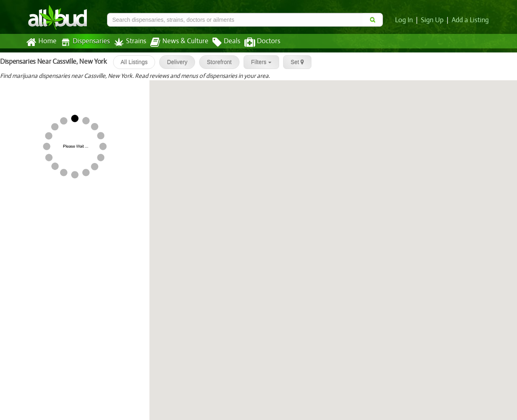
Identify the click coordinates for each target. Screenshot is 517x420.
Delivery (174, 62)
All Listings (131, 62)
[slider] (25, 92)
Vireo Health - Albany (62, 212)
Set (294, 62)
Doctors (255, 42)
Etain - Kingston (27, 314)
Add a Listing (471, 20)
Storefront (216, 62)
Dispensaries (84, 42)
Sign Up (434, 20)
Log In (406, 20)
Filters (258, 62)
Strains (127, 42)
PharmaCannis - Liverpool (41, 136)
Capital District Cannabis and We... (81, 238)
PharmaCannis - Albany (37, 186)
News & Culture (175, 42)
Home (41, 42)
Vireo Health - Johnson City (71, 161)
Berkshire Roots (54, 391)
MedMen (16, 110)
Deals (220, 42)
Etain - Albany (24, 263)
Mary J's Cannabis (29, 365)
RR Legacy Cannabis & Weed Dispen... (86, 288)
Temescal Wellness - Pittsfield (74, 340)
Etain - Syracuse (26, 84)
